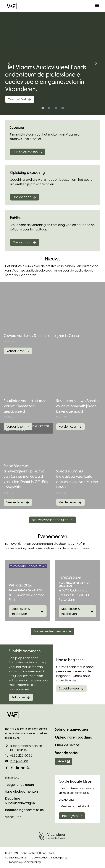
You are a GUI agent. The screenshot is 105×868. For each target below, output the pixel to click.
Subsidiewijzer (69, 688)
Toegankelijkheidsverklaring (25, 862)
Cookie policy (40, 858)
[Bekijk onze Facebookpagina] (7, 768)
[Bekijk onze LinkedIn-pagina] (18, 768)
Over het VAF (17, 99)
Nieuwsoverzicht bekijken (50, 520)
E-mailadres (67, 800)
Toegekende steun (19, 785)
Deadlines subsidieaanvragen (20, 801)
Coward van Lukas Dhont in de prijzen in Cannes (42, 335)
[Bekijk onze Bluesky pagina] (23, 768)
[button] (97, 6)
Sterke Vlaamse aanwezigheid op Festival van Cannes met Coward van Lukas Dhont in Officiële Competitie (26, 476)
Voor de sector (67, 753)
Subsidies (18, 697)
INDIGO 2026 (70, 578)
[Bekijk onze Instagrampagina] (12, 768)
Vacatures (13, 817)
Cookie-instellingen (17, 858)
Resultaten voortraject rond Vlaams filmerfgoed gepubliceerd (25, 406)
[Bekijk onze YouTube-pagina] (28, 768)
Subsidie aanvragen (71, 729)
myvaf (62, 761)
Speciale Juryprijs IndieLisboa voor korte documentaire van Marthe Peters (77, 479)
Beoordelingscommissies (24, 810)
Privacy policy (59, 858)
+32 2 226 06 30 (21, 755)
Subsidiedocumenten (21, 792)
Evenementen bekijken (50, 631)
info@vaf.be (19, 761)
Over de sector (67, 745)
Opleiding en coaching (74, 737)
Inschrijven (69, 816)
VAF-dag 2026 (21, 585)
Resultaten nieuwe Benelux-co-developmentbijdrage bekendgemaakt (78, 406)
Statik (51, 853)
